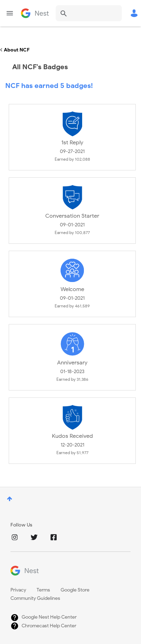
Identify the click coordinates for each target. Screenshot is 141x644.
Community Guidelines (35, 598)
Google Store (75, 590)
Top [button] (10, 499)
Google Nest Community (35, 13)
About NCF (17, 50)
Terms (43, 590)
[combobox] (89, 13)
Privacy (18, 590)
